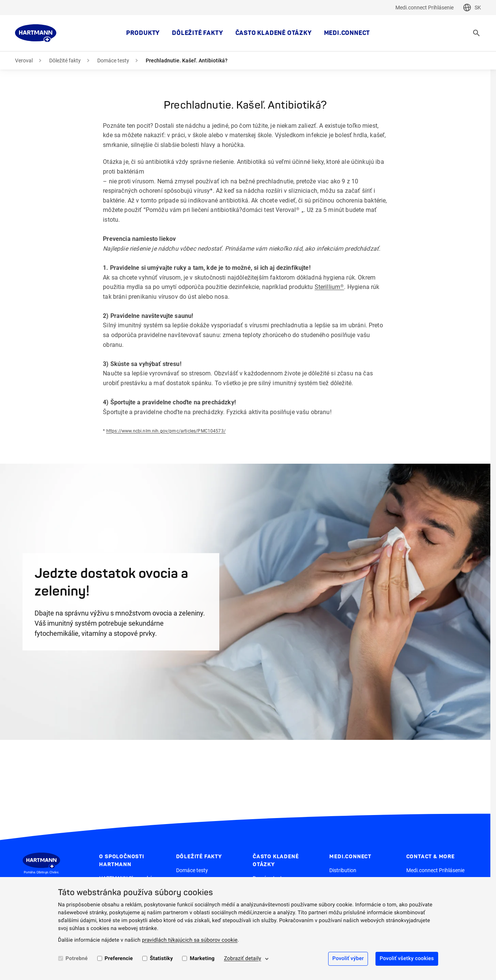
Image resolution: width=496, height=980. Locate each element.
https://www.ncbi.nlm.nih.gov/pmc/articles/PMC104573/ (166, 431)
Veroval (24, 60)
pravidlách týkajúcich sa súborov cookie (190, 940)
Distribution (343, 870)
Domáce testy (113, 60)
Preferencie (119, 959)
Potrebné (77, 959)
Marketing (202, 959)
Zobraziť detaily (242, 959)
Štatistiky (161, 959)
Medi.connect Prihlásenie (424, 8)
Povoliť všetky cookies (407, 959)
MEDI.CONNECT (347, 33)
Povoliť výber (348, 959)
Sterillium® (329, 287)
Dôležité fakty (197, 33)
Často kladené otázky (274, 33)
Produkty (143, 33)
